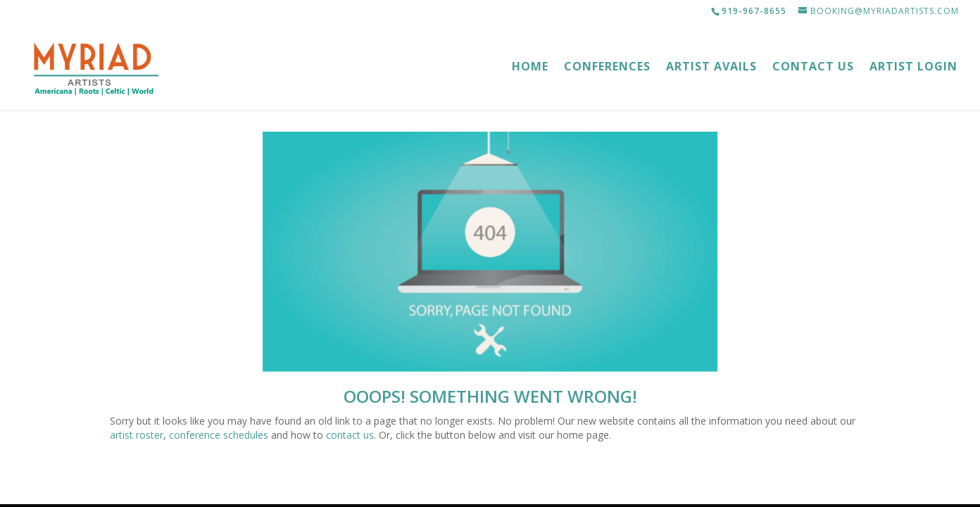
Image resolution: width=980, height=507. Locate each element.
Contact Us (813, 68)
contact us (350, 435)
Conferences (607, 68)
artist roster (137, 435)
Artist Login (913, 68)
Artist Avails (711, 68)
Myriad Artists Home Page (490, 481)
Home (530, 68)
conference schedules (219, 435)
